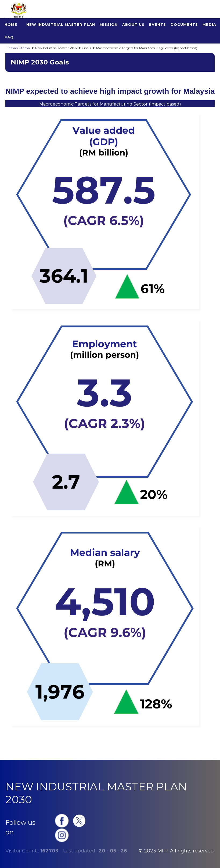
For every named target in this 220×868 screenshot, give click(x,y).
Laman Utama (18, 48)
